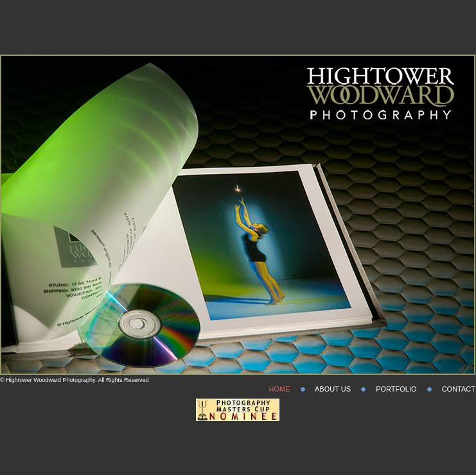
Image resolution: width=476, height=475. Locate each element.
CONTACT (459, 389)
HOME (279, 389)
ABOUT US (333, 389)
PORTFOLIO (396, 389)
